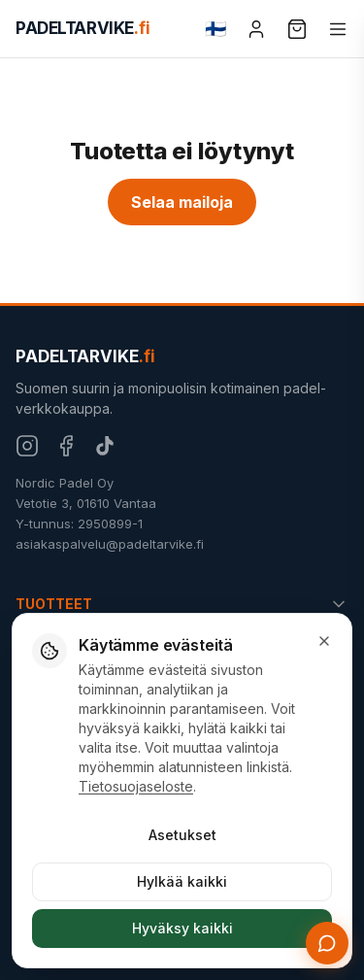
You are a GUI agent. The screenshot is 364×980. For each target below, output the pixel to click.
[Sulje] (324, 641)
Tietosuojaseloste (136, 786)
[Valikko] (338, 29)
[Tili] (256, 29)
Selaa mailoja (182, 202)
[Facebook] (66, 446)
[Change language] (215, 29)
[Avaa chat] (327, 943)
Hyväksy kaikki (182, 928)
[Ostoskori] (297, 29)
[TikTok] (105, 446)
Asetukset (182, 835)
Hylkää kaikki (182, 881)
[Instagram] (27, 446)
